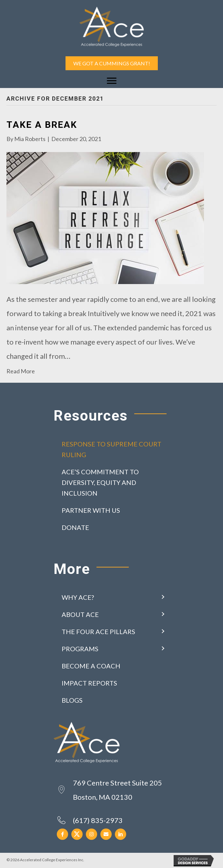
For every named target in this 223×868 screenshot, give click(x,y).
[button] (163, 597)
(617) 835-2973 (98, 820)
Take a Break (42, 125)
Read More (21, 371)
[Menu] (112, 81)
